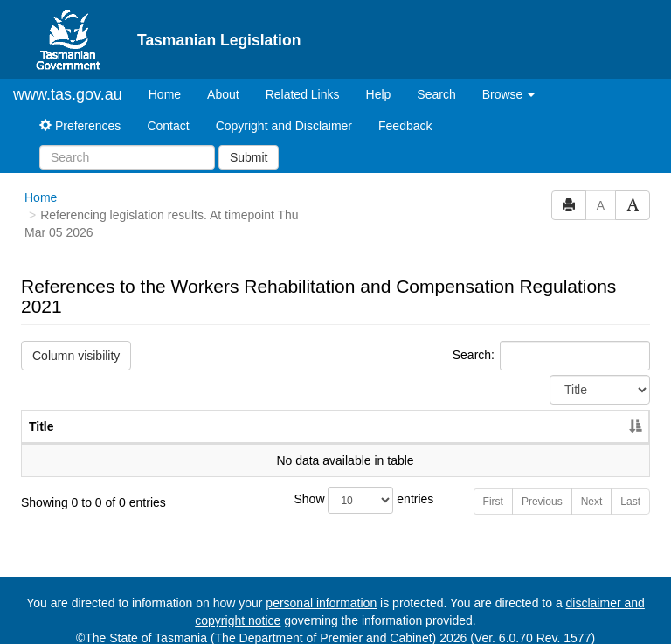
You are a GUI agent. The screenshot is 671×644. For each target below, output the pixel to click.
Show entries (336, 485)
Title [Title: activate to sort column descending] (42, 412)
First (493, 487)
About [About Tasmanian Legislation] (223, 80)
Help (379, 80)
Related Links (303, 80)
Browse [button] (509, 80)
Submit (249, 142)
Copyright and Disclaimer (284, 111)
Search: (551, 341)
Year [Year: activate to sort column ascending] (585, 412)
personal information (321, 588)
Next (592, 487)
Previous (542, 487)
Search (436, 80)
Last (630, 487)
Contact (168, 111)
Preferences (80, 111)
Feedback (405, 111)
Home (171, 78)
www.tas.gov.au (68, 80)
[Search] (127, 142)
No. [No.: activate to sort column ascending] (505, 412)
